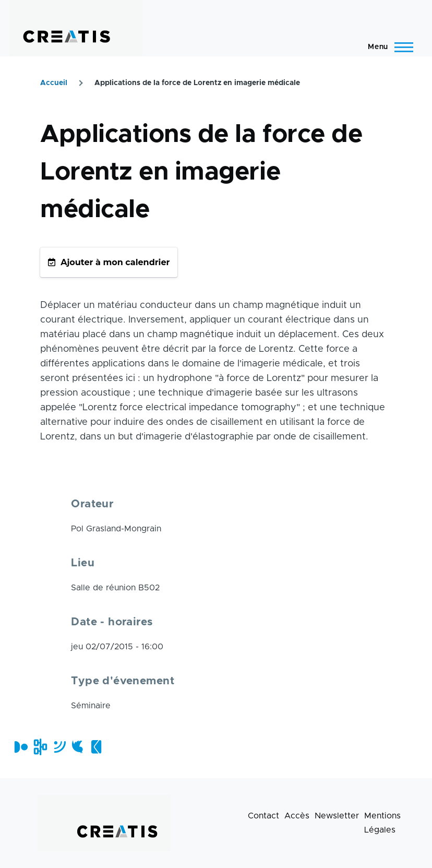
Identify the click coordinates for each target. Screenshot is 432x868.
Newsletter (337, 816)
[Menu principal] (387, 47)
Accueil (54, 83)
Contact (263, 816)
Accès (297, 816)
